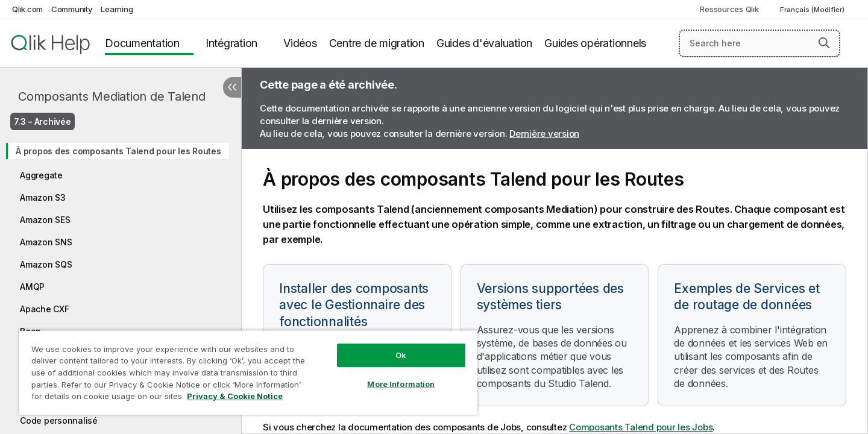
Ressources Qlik (729, 9)
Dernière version (544, 134)
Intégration (231, 43)
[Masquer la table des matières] (232, 87)
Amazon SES (45, 220)
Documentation (142, 43)
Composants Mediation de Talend (112, 96)
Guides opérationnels (595, 43)
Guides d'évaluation (484, 43)
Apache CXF (45, 309)
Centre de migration (377, 43)
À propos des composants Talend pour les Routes (118, 151)
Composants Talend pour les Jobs (641, 427)
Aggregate (41, 175)
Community (72, 9)
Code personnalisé (59, 420)
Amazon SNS (46, 242)
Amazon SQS (46, 264)
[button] (824, 43)
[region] (248, 372)
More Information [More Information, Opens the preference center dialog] (401, 384)
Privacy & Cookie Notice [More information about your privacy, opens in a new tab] (235, 396)
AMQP (32, 287)
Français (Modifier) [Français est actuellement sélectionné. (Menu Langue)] (813, 10)
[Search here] (760, 43)
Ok (401, 355)
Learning (117, 9)
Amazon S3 (43, 197)
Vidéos (300, 43)
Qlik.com (27, 9)
